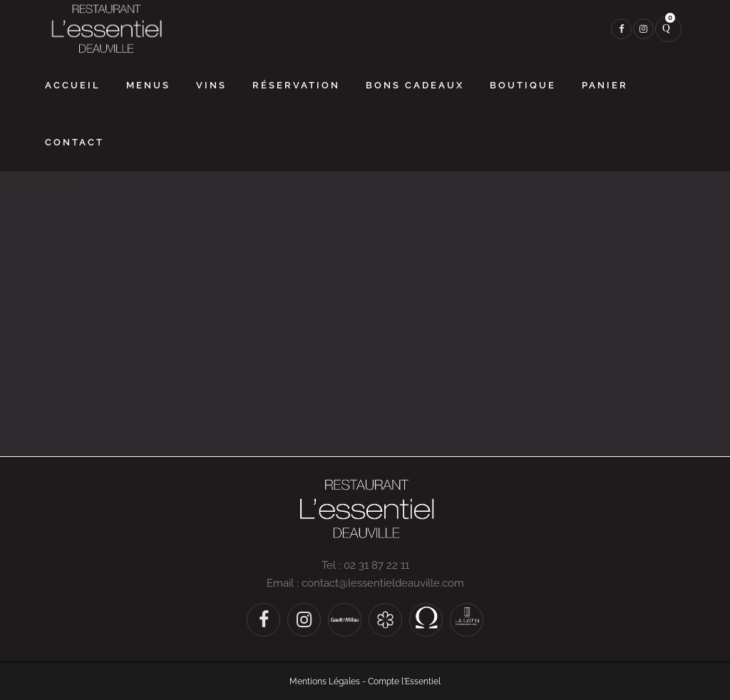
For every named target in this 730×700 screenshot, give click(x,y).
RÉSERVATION (36, 180)
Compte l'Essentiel (404, 681)
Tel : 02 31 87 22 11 (365, 565)
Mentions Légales (325, 681)
